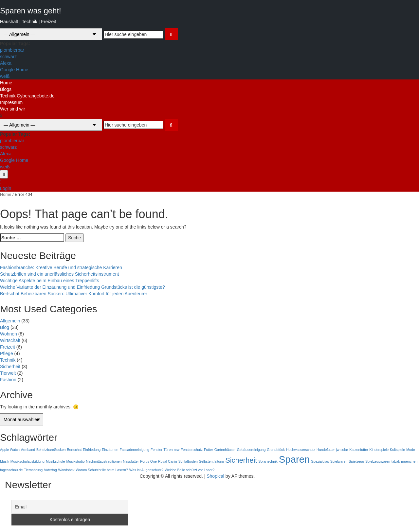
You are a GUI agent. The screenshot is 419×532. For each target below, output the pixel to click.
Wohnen (9, 334)
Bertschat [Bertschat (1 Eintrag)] (74, 450)
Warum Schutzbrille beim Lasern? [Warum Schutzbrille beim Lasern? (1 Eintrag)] (102, 470)
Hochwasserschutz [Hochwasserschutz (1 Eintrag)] (301, 450)
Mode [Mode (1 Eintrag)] (411, 450)
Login (6, 188)
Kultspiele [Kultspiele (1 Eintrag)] (397, 450)
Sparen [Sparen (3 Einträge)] (294, 459)
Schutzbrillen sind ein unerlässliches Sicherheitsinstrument (59, 274)
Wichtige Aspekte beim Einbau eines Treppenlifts (50, 281)
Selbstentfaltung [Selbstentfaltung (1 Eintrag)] (211, 461)
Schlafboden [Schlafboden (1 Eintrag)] (188, 461)
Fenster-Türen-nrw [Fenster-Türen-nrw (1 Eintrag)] (165, 450)
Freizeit (8, 347)
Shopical (215, 476)
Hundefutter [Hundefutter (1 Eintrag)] (326, 450)
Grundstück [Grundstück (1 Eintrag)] (276, 450)
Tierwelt (8, 373)
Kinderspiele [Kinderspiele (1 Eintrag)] (379, 450)
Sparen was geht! (31, 11)
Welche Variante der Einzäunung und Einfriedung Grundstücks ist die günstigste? (82, 287)
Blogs (6, 89)
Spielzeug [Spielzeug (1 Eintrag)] (356, 461)
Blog (5, 327)
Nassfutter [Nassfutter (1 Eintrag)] (131, 461)
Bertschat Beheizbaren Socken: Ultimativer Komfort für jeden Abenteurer (74, 294)
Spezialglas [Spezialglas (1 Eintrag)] (320, 461)
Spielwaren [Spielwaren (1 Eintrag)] (339, 461)
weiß (5, 76)
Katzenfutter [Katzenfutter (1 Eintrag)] (359, 450)
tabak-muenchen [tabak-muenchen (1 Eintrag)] (404, 461)
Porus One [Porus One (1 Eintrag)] (148, 461)
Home (6, 83)
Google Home (14, 70)
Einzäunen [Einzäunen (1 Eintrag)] (110, 450)
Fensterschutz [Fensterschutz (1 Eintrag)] (192, 450)
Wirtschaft (10, 340)
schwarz (8, 57)
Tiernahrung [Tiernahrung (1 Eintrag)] (33, 470)
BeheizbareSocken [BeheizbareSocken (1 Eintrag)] (51, 450)
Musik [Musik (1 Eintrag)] (5, 461)
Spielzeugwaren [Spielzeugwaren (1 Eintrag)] (378, 461)
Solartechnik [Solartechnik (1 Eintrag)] (268, 461)
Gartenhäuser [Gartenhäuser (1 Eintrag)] (225, 450)
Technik (8, 360)
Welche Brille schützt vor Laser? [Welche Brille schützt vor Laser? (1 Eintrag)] (190, 470)
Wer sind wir (13, 109)
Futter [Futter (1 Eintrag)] (209, 450)
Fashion (8, 380)
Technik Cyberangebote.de (27, 96)
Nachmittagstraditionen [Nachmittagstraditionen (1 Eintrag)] (104, 461)
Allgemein (10, 321)
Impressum (11, 102)
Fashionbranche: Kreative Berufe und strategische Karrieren (61, 267)
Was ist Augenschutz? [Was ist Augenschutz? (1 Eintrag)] (146, 470)
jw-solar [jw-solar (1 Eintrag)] (342, 450)
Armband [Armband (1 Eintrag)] (28, 450)
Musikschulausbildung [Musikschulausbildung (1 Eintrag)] (27, 461)
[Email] (70, 507)
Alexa (6, 63)
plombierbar (12, 50)
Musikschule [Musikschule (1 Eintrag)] (55, 461)
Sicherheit (10, 367)
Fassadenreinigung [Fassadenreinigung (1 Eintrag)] (134, 450)
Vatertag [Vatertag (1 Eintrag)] (50, 470)
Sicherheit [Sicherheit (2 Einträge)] (241, 460)
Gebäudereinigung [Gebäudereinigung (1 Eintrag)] (251, 450)
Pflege (7, 353)
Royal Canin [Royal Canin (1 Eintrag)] (168, 461)
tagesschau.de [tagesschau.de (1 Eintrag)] (11, 470)
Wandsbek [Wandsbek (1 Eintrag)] (66, 470)
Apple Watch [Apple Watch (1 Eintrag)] (10, 450)
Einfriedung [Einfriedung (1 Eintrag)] (92, 450)
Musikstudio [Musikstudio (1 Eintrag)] (75, 461)
